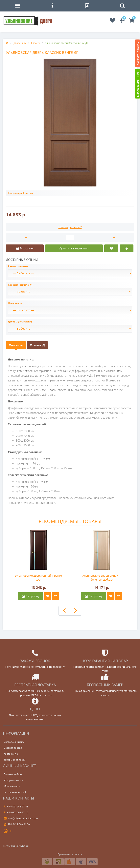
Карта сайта (11, 754)
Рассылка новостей (15, 792)
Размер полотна (18, 266)
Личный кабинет (14, 774)
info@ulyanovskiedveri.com (21, 818)
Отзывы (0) (37, 345)
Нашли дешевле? (70, 227)
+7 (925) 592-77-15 (16, 812)
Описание (16, 345)
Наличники (15, 303)
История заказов (14, 780)
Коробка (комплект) (20, 285)
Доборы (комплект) (20, 322)
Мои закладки (12, 786)
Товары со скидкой (15, 760)
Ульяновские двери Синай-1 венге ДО (38, 578)
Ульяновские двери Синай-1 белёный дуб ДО (101, 578)
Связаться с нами (14, 742)
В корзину (31, 596)
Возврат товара (13, 748)
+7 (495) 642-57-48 (16, 807)
